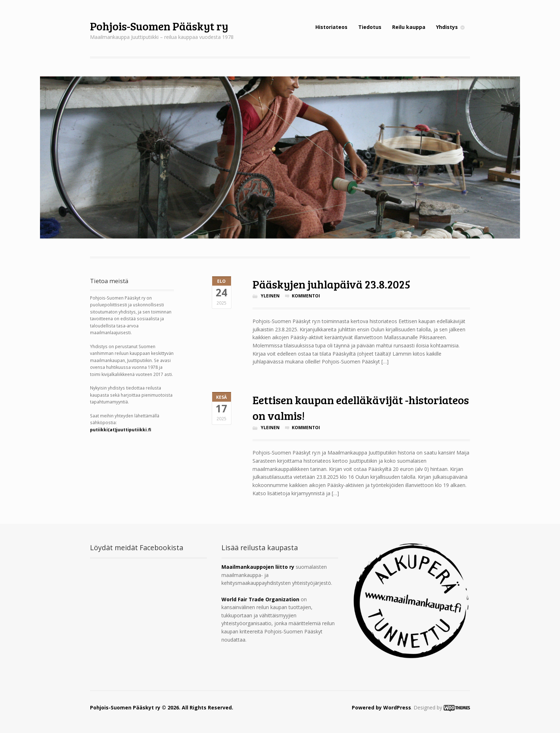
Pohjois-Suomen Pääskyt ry (159, 26)
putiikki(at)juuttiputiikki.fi (121, 430)
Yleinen (270, 296)
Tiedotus (370, 27)
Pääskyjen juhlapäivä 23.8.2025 (331, 284)
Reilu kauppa (409, 27)
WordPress (397, 707)
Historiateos (331, 27)
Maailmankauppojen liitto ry (258, 567)
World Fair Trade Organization (260, 599)
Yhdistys (447, 27)
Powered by (367, 707)
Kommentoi (306, 296)
